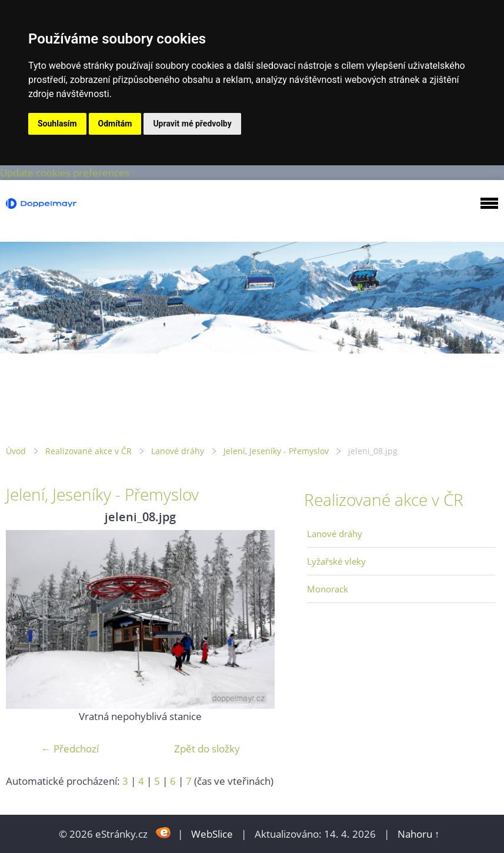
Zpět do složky (207, 749)
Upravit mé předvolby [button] (192, 124)
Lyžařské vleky (336, 561)
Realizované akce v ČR (89, 451)
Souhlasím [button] (57, 124)
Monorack (328, 589)
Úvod (16, 451)
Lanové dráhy (178, 451)
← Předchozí (70, 749)
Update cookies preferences (65, 173)
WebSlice (212, 834)
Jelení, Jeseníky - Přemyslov (276, 451)
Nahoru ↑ (419, 834)
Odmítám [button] (115, 124)
